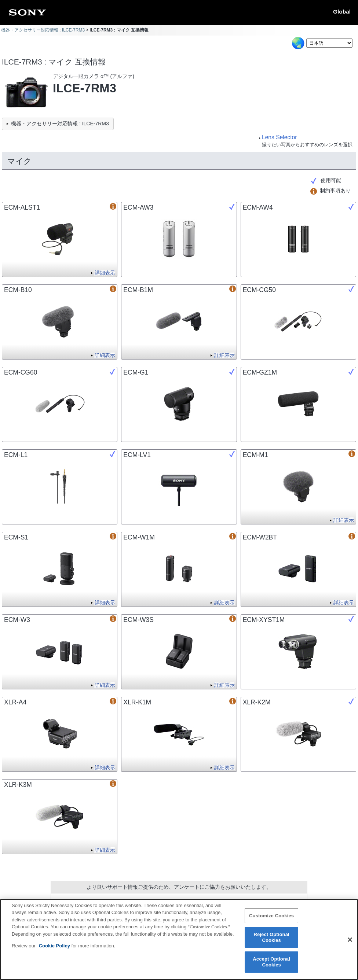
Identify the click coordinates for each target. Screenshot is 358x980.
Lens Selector (279, 137)
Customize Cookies (271, 920)
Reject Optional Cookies (271, 942)
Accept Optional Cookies (271, 966)
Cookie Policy (55, 950)
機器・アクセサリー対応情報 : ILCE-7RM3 (43, 30)
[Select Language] (329, 43)
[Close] (350, 944)
